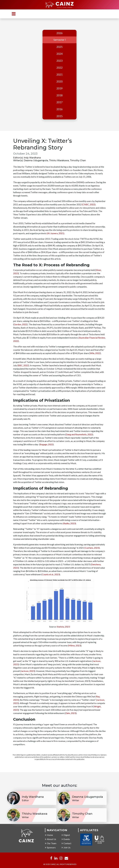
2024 (59, 54)
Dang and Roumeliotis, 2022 (79, 435)
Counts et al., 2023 (51, 574)
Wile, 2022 (95, 353)
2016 (59, 109)
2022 (59, 68)
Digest (66, 835)
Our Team (51, 844)
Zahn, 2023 (71, 713)
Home (49, 835)
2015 (59, 116)
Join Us (66, 848)
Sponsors (50, 848)
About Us (51, 839)
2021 (59, 75)
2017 (59, 102)
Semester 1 (60, 40)
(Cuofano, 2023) (92, 548)
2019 (59, 88)
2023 (59, 61)
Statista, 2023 (63, 627)
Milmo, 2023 (75, 646)
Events (66, 839)
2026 (59, 33)
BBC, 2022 (23, 366)
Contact (66, 844)
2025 (59, 47)
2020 (59, 82)
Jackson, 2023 (28, 671)
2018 (59, 95)
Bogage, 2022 (46, 445)
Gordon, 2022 (20, 325)
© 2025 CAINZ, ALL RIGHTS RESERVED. (60, 865)
